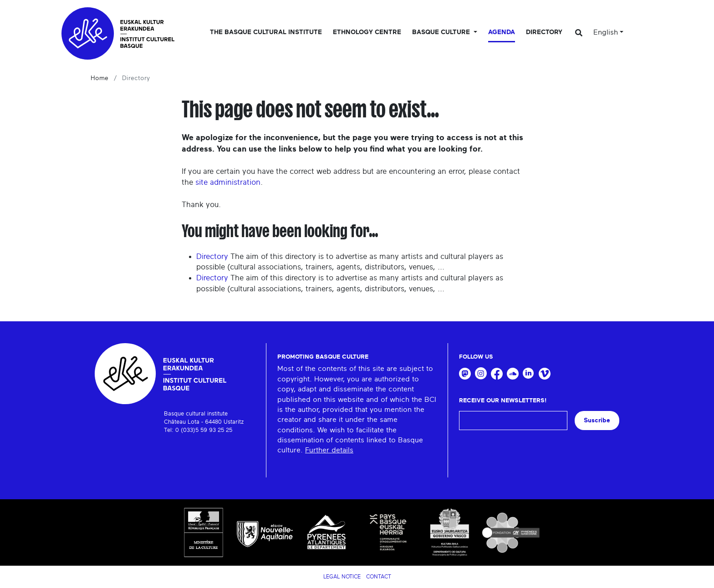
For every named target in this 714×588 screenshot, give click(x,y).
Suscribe (597, 420)
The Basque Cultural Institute (266, 32)
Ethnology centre (367, 32)
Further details (329, 450)
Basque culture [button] (442, 32)
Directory (544, 32)
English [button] (606, 32)
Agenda (502, 32)
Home (99, 78)
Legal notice (342, 577)
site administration (228, 182)
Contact (379, 577)
